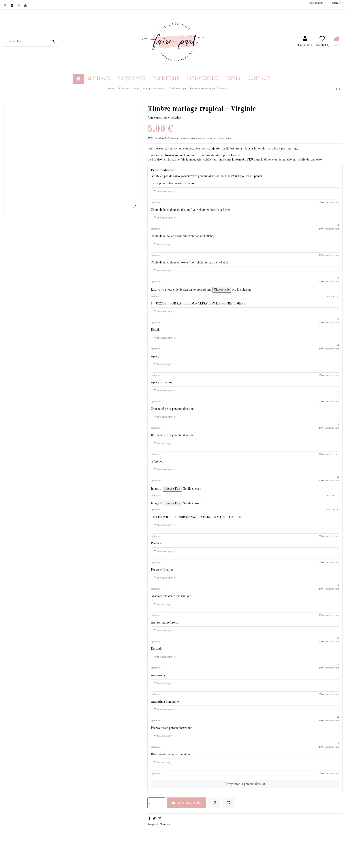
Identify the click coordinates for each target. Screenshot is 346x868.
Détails (155, 334)
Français (318, 3)
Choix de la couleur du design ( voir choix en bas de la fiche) (190, 211)
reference (157, 471)
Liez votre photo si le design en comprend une (181, 293)
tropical (153, 844)
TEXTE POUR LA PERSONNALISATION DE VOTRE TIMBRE (196, 527)
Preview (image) (162, 582)
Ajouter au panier (187, 822)
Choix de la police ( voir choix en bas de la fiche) (182, 238)
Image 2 (156, 513)
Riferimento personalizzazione (171, 773)
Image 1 (156, 499)
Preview (156, 554)
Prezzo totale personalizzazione (171, 746)
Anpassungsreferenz (164, 637)
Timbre (165, 844)
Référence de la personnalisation (172, 444)
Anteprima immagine (165, 718)
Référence (154, 118)
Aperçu (156, 362)
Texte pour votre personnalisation (173, 183)
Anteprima (158, 691)
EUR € (337, 3)
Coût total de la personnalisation (172, 416)
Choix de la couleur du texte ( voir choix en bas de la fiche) (189, 265)
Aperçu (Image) (161, 389)
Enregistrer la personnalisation (245, 803)
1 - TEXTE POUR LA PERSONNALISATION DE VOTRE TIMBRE (198, 307)
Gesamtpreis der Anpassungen (171, 609)
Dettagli (156, 664)
